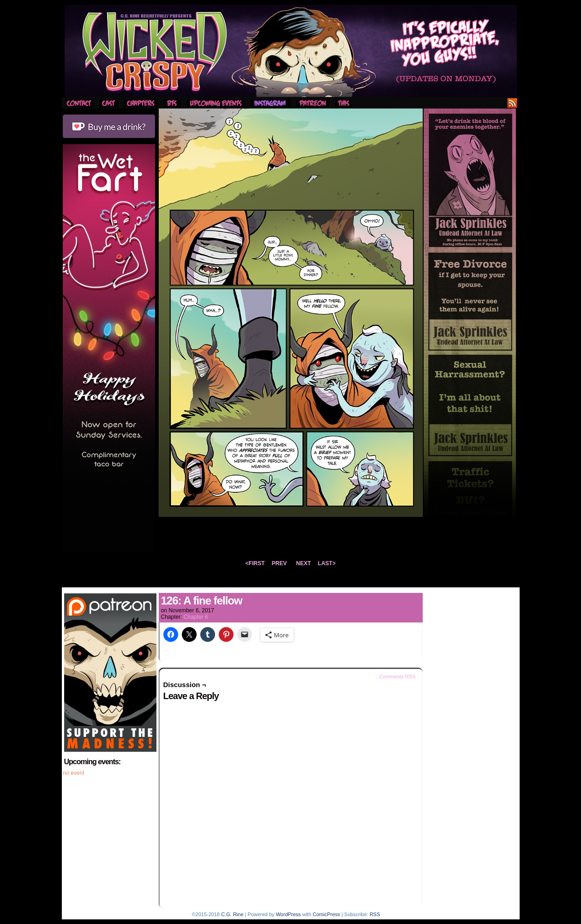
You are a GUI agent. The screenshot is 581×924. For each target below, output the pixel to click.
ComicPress (326, 914)
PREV (279, 563)
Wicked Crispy (291, 51)
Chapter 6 (196, 617)
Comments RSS (398, 676)
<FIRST (255, 563)
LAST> (327, 563)
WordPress (288, 914)
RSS (512, 103)
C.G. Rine (232, 914)
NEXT (304, 563)
